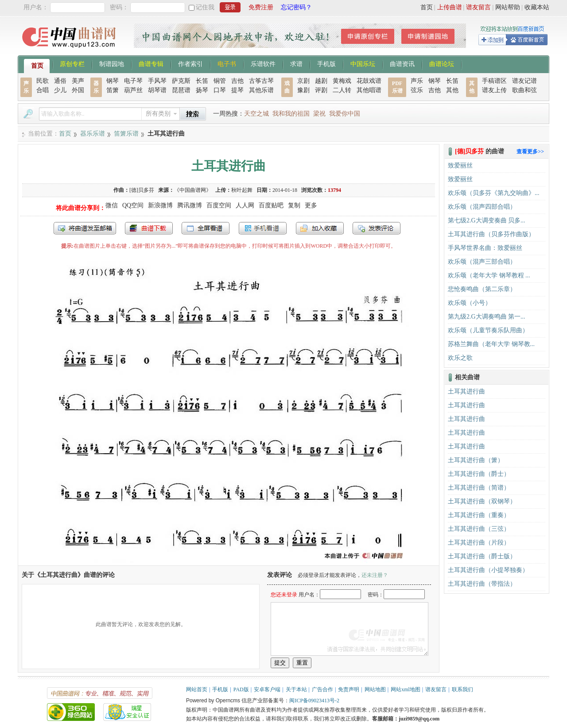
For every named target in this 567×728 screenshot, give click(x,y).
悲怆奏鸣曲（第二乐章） (482, 289)
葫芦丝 (133, 90)
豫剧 (303, 90)
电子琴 (133, 81)
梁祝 (319, 114)
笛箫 (113, 90)
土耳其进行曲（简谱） (479, 488)
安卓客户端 (267, 689)
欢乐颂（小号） (470, 303)
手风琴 (157, 81)
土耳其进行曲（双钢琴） (482, 501)
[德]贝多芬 (142, 190)
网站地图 (375, 689)
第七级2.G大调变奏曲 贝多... (487, 220)
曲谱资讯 (402, 63)
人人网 (245, 205)
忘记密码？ (296, 7)
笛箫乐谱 (126, 134)
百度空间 (219, 205)
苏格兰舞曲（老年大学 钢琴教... (491, 344)
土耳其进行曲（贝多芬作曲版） (491, 234)
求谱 (296, 63)
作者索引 (190, 63)
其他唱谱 (369, 90)
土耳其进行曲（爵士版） (482, 556)
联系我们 (462, 689)
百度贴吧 (271, 205)
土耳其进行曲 (466, 391)
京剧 (303, 81)
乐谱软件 (263, 63)
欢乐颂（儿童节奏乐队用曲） (488, 330)
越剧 (321, 81)
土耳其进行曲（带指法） (482, 584)
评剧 (321, 90)
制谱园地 (112, 63)
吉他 (237, 81)
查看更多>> (530, 152)
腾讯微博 (190, 205)
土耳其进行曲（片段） (479, 543)
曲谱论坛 (442, 63)
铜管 (220, 81)
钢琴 (113, 81)
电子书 (227, 63)
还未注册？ (375, 575)
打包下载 (149, 228)
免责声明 (349, 689)
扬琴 (202, 90)
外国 (78, 90)
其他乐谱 (261, 90)
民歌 (43, 81)
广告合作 (322, 689)
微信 (112, 205)
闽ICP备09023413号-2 (314, 701)
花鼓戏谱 (369, 81)
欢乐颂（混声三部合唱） (482, 262)
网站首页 (197, 689)
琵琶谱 (181, 90)
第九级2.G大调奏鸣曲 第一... (487, 317)
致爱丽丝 (460, 165)
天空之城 (256, 114)
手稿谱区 (494, 81)
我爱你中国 (345, 114)
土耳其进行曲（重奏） (479, 515)
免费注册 (261, 7)
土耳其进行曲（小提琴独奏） (488, 570)
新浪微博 (160, 205)
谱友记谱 (524, 81)
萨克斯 (181, 81)
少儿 (60, 90)
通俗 (60, 81)
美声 (78, 81)
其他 (452, 90)
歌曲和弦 (524, 90)
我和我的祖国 (291, 114)
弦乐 (417, 90)
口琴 (220, 90)
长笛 (202, 81)
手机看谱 (263, 228)
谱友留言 (478, 7)
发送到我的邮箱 (85, 228)
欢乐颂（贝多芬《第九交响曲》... (494, 193)
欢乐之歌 (460, 358)
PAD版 (241, 689)
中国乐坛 (363, 63)
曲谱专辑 (151, 63)
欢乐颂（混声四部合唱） (482, 207)
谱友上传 (494, 90)
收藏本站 (537, 7)
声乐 (417, 81)
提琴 (237, 90)
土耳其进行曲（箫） (476, 460)
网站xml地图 (406, 689)
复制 (294, 205)
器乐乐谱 (93, 134)
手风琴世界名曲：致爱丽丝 (485, 248)
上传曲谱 (450, 7)
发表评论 (377, 228)
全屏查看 (206, 228)
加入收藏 (320, 228)
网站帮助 (508, 7)
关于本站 (296, 689)
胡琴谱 (157, 90)
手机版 (326, 63)
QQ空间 (133, 205)
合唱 (43, 90)
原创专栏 (72, 63)
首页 (427, 7)
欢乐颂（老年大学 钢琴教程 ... (489, 275)
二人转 (342, 90)
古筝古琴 (261, 81)
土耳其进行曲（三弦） (479, 529)
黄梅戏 (342, 81)
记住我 (205, 7)
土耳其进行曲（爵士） (479, 474)
